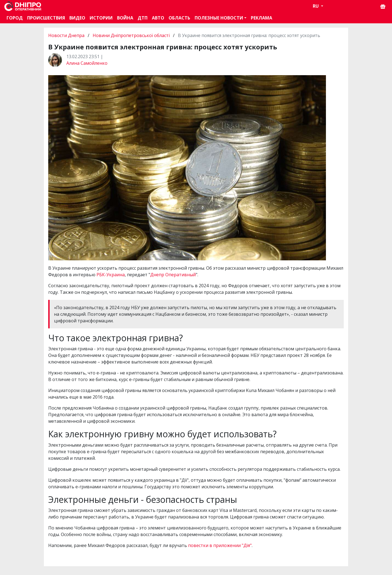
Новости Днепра (67, 35)
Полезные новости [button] (219, 18)
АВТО (158, 18)
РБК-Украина (111, 275)
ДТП (143, 18)
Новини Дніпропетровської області (131, 35)
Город (15, 18)
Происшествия (46, 18)
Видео (77, 18)
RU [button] (316, 6)
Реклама (262, 18)
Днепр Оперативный (173, 275)
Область (179, 18)
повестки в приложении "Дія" (220, 545)
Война (125, 18)
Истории (101, 18)
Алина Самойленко (87, 63)
